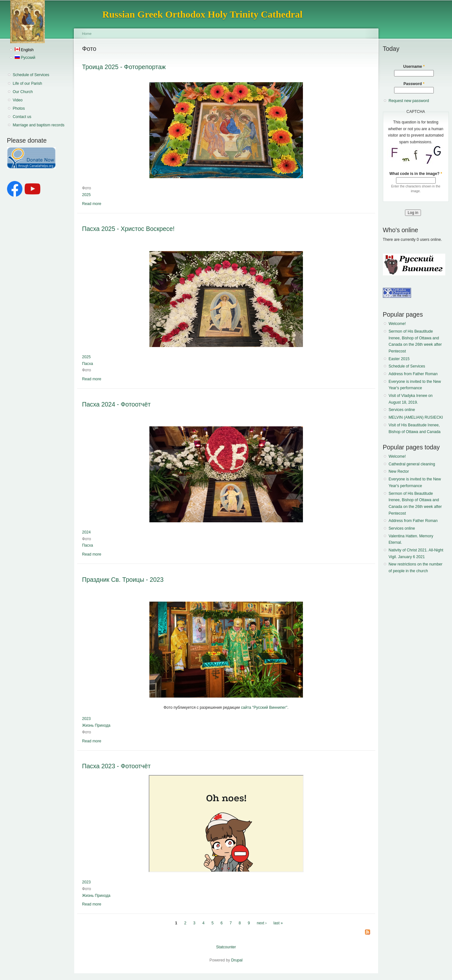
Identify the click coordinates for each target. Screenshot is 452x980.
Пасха (88, 364)
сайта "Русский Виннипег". (265, 707)
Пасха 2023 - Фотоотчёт (117, 766)
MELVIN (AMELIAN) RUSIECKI (416, 417)
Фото (87, 188)
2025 (87, 195)
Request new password (409, 101)
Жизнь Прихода (96, 725)
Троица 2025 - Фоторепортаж (124, 67)
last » (278, 923)
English (24, 50)
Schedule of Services (31, 75)
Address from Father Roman (413, 374)
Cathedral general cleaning (412, 464)
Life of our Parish (28, 83)
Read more (92, 204)
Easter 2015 (399, 359)
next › (262, 923)
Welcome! (397, 324)
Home (87, 34)
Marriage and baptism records (39, 125)
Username (414, 67)
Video (18, 100)
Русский (25, 58)
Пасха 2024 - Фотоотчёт (117, 404)
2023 (87, 719)
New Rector (399, 471)
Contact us (22, 117)
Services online (402, 410)
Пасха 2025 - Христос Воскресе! (128, 229)
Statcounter (226, 947)
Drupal (237, 960)
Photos (19, 108)
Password (414, 84)
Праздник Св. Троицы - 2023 (123, 580)
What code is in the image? (416, 174)
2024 (87, 532)
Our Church (23, 92)
